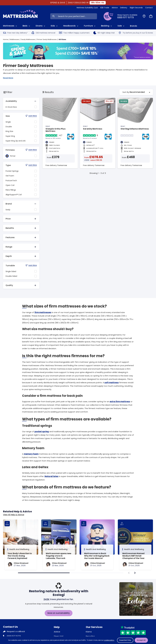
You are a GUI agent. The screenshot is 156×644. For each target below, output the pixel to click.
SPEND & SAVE (58, 3)
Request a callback (16, 631)
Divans (41, 26)
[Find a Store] (144, 16)
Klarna (89, 632)
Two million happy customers (74, 33)
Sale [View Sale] (121, 26)
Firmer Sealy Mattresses (47, 39)
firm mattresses (43, 312)
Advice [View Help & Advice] (115, 8)
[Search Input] (77, 16)
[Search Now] (54, 16)
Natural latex (51, 476)
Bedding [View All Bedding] (107, 26)
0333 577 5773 (14, 636)
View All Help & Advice (14, 515)
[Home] (20, 16)
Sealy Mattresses (28, 39)
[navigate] (135, 573)
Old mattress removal (43, 33)
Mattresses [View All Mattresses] (10, 26)
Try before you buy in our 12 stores (136, 33)
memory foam (31, 454)
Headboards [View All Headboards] (71, 26)
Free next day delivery (15, 33)
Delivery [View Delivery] (124, 8)
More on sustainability (59, 613)
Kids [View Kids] (54, 26)
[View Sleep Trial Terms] (108, 16)
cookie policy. (109, 640)
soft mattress (112, 383)
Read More (8, 78)
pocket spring (42, 432)
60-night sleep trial (104, 33)
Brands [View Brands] (134, 26)
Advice (57, 632)
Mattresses (15, 39)
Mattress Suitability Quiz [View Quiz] (87, 8)
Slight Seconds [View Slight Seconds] (136, 8)
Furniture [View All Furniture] (90, 26)
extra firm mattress (120, 402)
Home (6, 39)
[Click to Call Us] (128, 16)
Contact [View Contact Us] (149, 8)
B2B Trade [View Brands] (105, 8)
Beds (27, 26)
